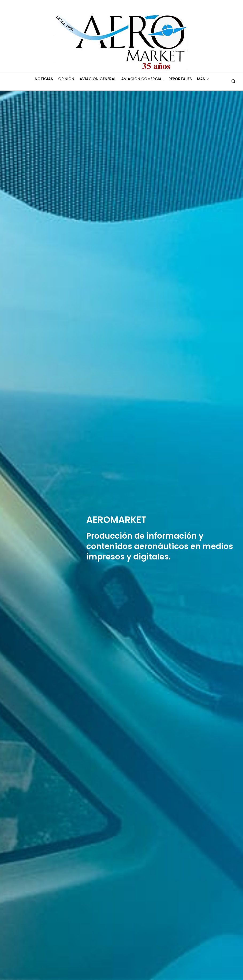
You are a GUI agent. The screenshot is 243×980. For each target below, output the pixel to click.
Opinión (66, 79)
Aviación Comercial (142, 79)
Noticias (44, 79)
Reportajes (180, 79)
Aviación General (98, 79)
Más (201, 79)
